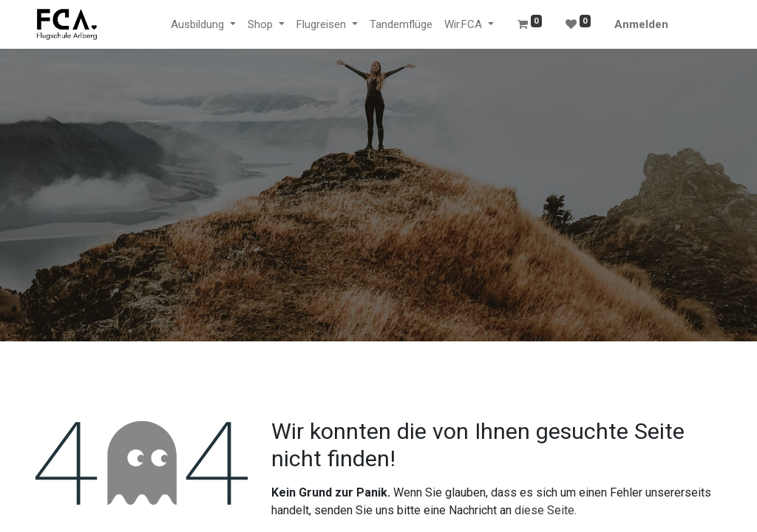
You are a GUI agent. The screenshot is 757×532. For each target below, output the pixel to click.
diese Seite (544, 510)
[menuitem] (401, 25)
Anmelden (641, 24)
